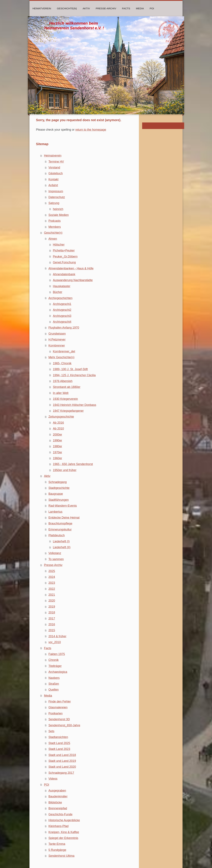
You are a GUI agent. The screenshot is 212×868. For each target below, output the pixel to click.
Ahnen (53, 239)
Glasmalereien (58, 707)
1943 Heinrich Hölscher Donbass (75, 405)
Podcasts (54, 221)
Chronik (53, 660)
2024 (52, 577)
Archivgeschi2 (62, 310)
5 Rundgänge (57, 850)
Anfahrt (53, 185)
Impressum (56, 191)
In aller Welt (61, 393)
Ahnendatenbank (64, 274)
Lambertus (55, 512)
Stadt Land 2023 (59, 749)
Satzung (54, 203)
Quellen (53, 690)
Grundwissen (57, 334)
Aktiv (47, 476)
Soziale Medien (58, 215)
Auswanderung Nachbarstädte (73, 280)
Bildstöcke (55, 802)
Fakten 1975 (57, 654)
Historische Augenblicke (64, 820)
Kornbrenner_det (64, 351)
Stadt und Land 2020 (62, 767)
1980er (58, 446)
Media (48, 696)
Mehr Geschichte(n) (61, 357)
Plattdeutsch (57, 535)
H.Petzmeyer (57, 340)
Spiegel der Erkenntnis (63, 838)
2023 (52, 583)
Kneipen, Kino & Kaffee (64, 832)
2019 (52, 607)
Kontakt (53, 179)
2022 (52, 589)
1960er (58, 458)
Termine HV (56, 162)
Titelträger (55, 666)
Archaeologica (58, 672)
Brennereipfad (58, 808)
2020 (52, 601)
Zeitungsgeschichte (61, 417)
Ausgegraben (57, 791)
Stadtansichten (58, 737)
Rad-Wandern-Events (63, 506)
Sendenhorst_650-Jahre (64, 725)
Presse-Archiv (53, 565)
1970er (58, 452)
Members (55, 227)
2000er (58, 435)
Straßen (54, 684)
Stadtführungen (58, 500)
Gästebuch (56, 173)
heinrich (58, 209)
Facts (48, 648)
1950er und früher (65, 470)
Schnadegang (57, 482)
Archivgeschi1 (62, 304)
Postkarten (55, 713)
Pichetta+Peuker (64, 250)
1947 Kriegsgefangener (68, 411)
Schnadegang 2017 (61, 773)
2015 (52, 630)
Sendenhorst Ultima (61, 856)
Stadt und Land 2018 (62, 755)
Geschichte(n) (53, 233)
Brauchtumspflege (60, 523)
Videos (53, 779)
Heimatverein (53, 156)
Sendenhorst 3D (59, 719)
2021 (52, 595)
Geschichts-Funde (60, 814)
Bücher (58, 292)
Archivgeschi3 (62, 316)
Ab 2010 (58, 429)
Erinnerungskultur (60, 529)
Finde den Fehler (60, 702)
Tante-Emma (57, 844)
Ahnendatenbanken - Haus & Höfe (71, 268)
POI (46, 785)
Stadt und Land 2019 (62, 761)
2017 (52, 619)
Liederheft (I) (61, 541)
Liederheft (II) (62, 547)
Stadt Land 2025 (59, 743)
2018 (52, 612)
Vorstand (54, 167)
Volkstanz (55, 553)
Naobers (54, 678)
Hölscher (59, 245)
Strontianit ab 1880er (67, 387)
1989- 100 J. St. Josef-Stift (70, 369)
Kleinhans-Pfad (58, 826)
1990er (58, 440)
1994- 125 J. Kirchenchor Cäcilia (74, 375)
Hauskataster (62, 286)
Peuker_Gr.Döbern (65, 257)
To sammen (56, 559)
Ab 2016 (58, 423)
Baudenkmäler (58, 796)
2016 (52, 624)
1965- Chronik (62, 363)
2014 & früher (57, 636)
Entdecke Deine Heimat (64, 518)
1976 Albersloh (63, 381)
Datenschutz (57, 197)
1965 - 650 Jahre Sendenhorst (73, 464)
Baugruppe (56, 494)
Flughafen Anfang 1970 (64, 328)
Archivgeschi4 (62, 322)
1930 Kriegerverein (65, 399)
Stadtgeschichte (59, 488)
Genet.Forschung (64, 262)
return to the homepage (91, 130)
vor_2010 (55, 642)
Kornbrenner (57, 346)
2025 (52, 571)
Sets (51, 731)
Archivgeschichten (60, 298)
